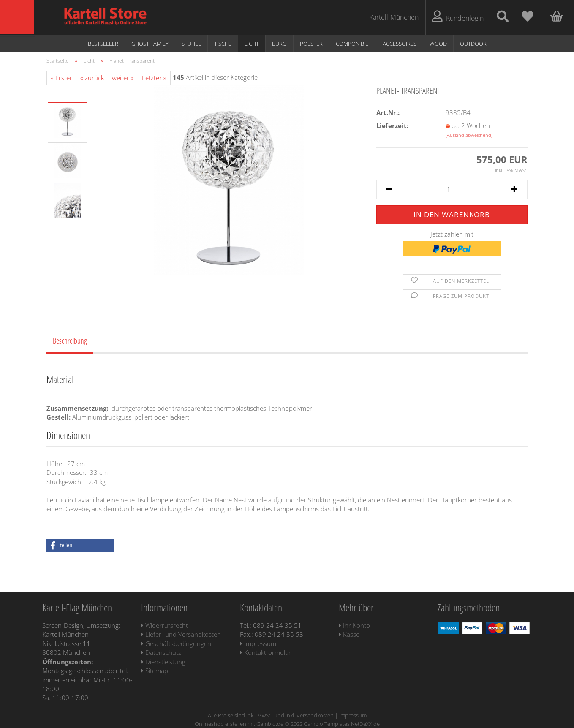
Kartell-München (394, 17)
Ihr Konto (354, 625)
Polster (311, 44)
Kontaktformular (265, 652)
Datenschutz (161, 652)
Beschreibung (70, 341)
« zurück (92, 78)
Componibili (353, 44)
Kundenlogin (458, 17)
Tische (223, 44)
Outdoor (473, 44)
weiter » (123, 78)
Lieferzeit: (392, 125)
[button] (80, 545)
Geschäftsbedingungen (176, 643)
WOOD (438, 44)
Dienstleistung (163, 662)
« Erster (61, 78)
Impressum (258, 643)
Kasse (349, 634)
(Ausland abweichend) (469, 135)
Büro (279, 44)
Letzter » (154, 78)
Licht (252, 44)
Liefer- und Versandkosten (181, 634)
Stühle (191, 44)
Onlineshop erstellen (220, 724)
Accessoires (400, 44)
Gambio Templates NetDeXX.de (342, 724)
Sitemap (155, 671)
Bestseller (103, 44)
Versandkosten (315, 715)
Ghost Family (150, 44)
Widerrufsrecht (165, 625)
